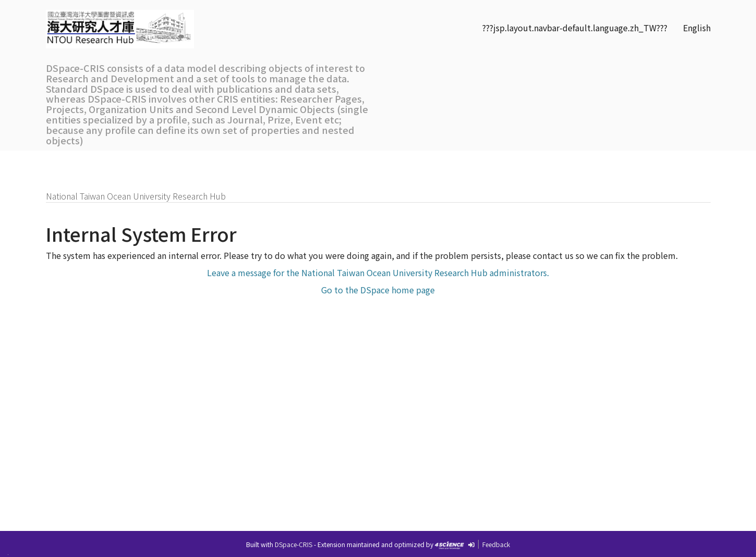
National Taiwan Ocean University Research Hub (136, 196)
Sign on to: (677, 162)
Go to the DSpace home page (378, 290)
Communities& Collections (368, 168)
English (697, 28)
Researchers (221, 162)
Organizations (294, 162)
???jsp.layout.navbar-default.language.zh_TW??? (575, 28)
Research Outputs (139, 162)
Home (72, 162)
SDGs (424, 162)
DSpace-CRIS (294, 544)
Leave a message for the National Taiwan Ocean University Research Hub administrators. (378, 273)
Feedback (496, 544)
